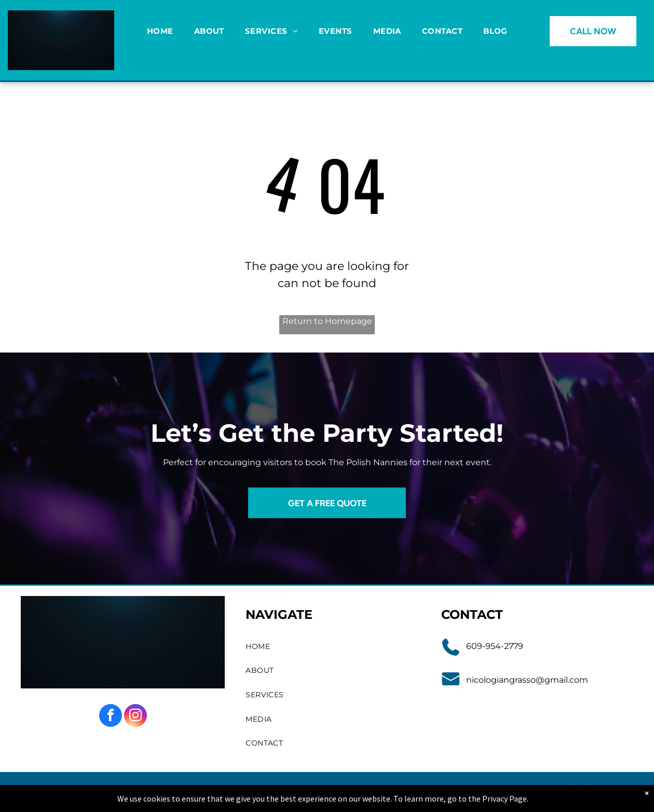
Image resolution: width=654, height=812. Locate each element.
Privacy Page (505, 799)
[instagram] (135, 717)
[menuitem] (160, 31)
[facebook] (111, 717)
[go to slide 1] (61, 56)
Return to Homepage (327, 321)
